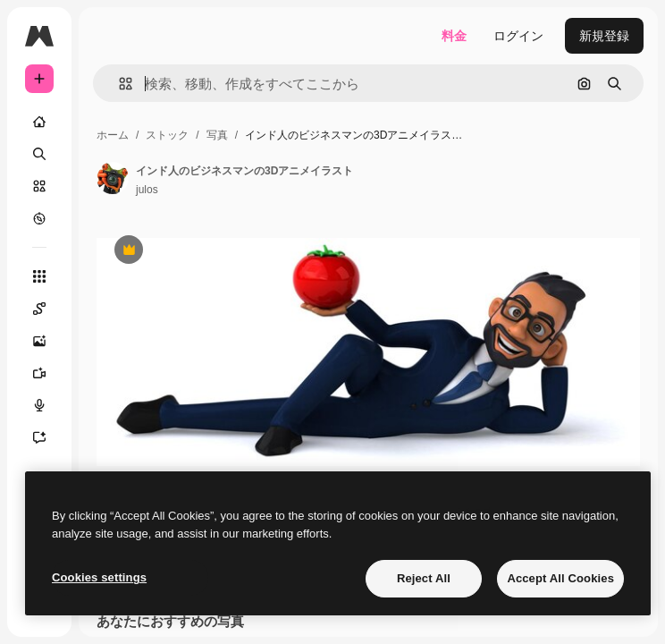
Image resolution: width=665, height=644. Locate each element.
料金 (454, 36)
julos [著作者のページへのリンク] (147, 190)
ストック (167, 135)
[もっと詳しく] (39, 218)
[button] (118, 84)
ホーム (113, 135)
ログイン (518, 36)
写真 (217, 135)
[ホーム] (39, 122)
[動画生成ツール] (48, 373)
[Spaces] (48, 309)
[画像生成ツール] (48, 341)
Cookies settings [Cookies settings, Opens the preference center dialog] (99, 577)
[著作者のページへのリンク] (113, 178)
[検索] (39, 154)
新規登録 (604, 36)
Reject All (424, 578)
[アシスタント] (48, 437)
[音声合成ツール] (48, 405)
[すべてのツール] (39, 276)
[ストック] (39, 186)
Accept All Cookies (560, 578)
